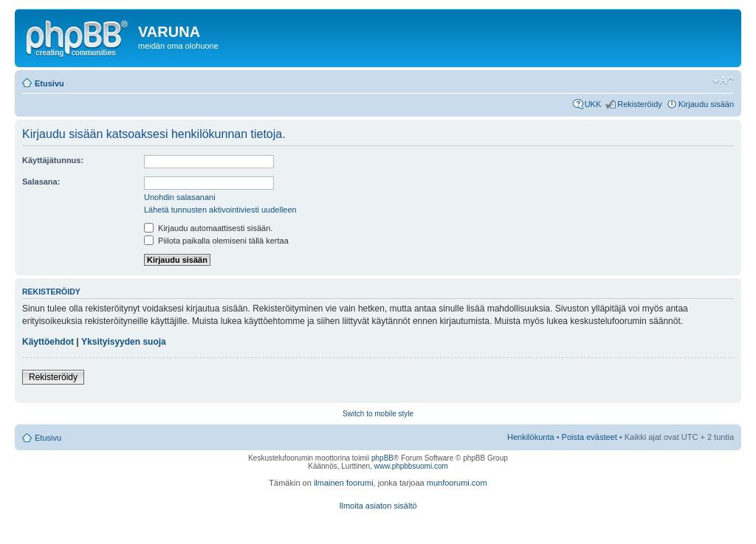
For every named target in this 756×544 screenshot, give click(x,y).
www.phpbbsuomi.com (411, 466)
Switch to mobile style (378, 414)
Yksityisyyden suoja (124, 342)
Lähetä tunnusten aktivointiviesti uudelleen (220, 210)
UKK (593, 104)
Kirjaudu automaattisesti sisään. (208, 228)
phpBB (382, 458)
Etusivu (49, 83)
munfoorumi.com (457, 483)
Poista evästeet (590, 437)
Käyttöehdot (48, 342)
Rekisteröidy (640, 104)
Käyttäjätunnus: (53, 160)
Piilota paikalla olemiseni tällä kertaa (216, 241)
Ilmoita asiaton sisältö (378, 506)
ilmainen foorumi (344, 483)
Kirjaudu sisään (706, 104)
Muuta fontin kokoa (723, 80)
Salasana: (41, 182)
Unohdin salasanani (180, 197)
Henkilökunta (531, 437)
